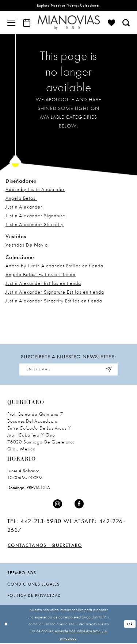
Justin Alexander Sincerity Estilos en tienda (54, 301)
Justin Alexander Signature (35, 216)
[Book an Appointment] (27, 23)
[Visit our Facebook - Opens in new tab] (79, 505)
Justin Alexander (24, 207)
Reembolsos (22, 573)
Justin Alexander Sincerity (35, 225)
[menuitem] (11, 23)
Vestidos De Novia (27, 245)
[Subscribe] (111, 370)
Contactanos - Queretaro (46, 546)
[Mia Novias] (69, 23)
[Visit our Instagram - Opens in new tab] (58, 505)
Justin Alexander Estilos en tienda (43, 283)
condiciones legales (33, 585)
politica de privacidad (34, 596)
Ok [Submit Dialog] (130, 625)
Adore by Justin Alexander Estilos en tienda (54, 266)
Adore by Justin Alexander (35, 190)
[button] (11, 23)
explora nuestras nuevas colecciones (68, 6)
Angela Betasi (21, 198)
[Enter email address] (69, 370)
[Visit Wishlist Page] (111, 22)
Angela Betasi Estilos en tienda (41, 274)
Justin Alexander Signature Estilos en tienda (55, 292)
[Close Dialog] (6, 625)
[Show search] (126, 22)
